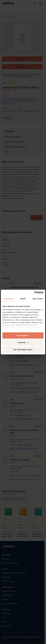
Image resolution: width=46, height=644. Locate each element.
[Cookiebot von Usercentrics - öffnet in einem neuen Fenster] (34, 293)
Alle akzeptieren (23, 335)
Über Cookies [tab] (38, 299)
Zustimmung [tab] (8, 299)
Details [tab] (23, 299)
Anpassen (23, 342)
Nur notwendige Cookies (23, 349)
